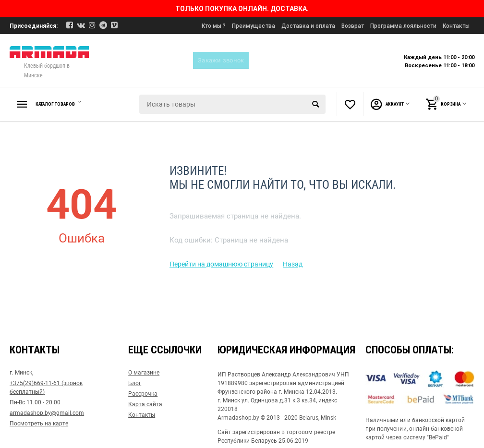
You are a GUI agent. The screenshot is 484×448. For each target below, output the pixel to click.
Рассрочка (143, 394)
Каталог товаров (64, 104)
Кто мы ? (214, 26)
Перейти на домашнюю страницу (221, 264)
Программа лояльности (403, 26)
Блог (135, 383)
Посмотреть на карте (39, 424)
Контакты (456, 26)
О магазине (144, 373)
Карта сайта (145, 404)
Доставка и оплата (308, 26)
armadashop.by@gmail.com (47, 413)
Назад (293, 264)
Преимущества (253, 26)
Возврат (353, 26)
